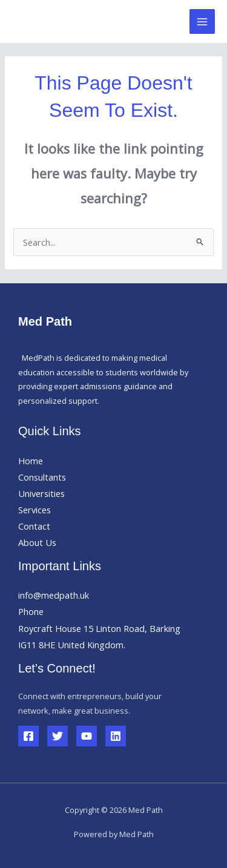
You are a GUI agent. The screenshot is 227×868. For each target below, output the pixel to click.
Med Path (55, 21)
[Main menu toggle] (202, 22)
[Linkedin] (116, 736)
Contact (34, 526)
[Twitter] (58, 736)
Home (31, 461)
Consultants (42, 477)
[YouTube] (87, 736)
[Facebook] (28, 736)
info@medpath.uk (54, 595)
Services (35, 510)
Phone (31, 611)
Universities (41, 493)
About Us (37, 542)
